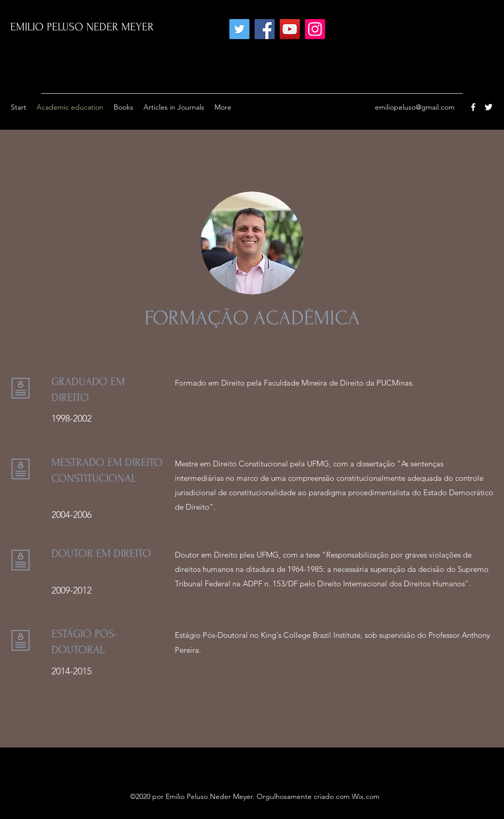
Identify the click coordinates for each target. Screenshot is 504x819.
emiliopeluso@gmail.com (415, 107)
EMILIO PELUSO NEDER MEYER (82, 27)
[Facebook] (265, 29)
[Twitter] (239, 29)
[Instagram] (315, 29)
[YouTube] (290, 29)
